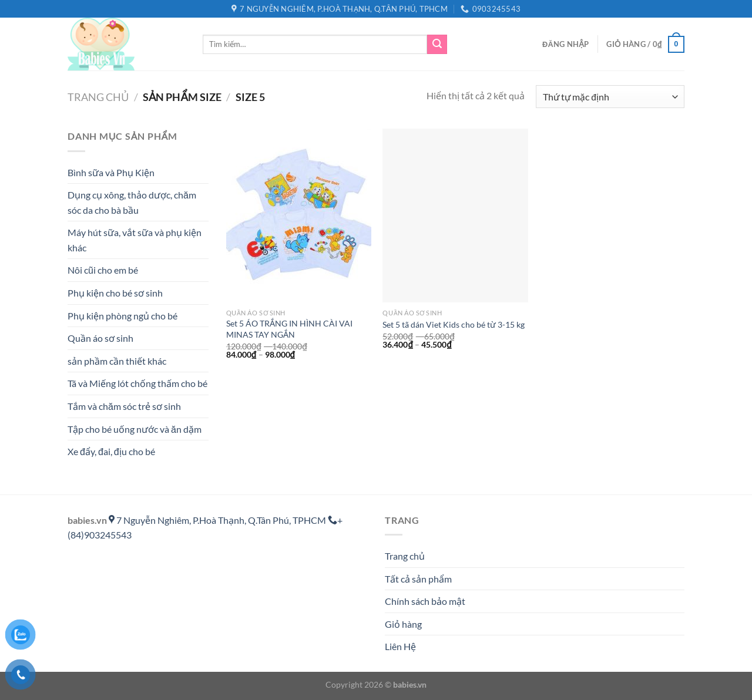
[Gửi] (437, 45)
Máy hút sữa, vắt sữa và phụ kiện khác (135, 240)
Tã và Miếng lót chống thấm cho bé (137, 383)
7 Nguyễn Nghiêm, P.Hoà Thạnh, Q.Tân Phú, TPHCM (218, 520)
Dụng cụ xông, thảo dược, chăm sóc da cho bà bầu (132, 202)
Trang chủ (98, 97)
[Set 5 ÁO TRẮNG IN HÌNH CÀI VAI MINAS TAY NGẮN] (299, 216)
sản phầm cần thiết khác (117, 361)
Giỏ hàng (403, 624)
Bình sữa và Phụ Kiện (111, 172)
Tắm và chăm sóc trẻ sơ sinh (124, 406)
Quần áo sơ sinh (100, 338)
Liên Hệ (400, 646)
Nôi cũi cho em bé (103, 270)
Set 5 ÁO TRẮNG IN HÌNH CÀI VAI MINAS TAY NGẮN (289, 329)
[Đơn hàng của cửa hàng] (610, 97)
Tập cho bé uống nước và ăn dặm (135, 429)
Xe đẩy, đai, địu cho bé (111, 451)
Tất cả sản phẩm (418, 579)
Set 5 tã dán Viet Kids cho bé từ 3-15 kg (454, 324)
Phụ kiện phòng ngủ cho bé (122, 316)
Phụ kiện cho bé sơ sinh (115, 293)
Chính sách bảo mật (425, 601)
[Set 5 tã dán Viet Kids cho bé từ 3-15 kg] (455, 216)
